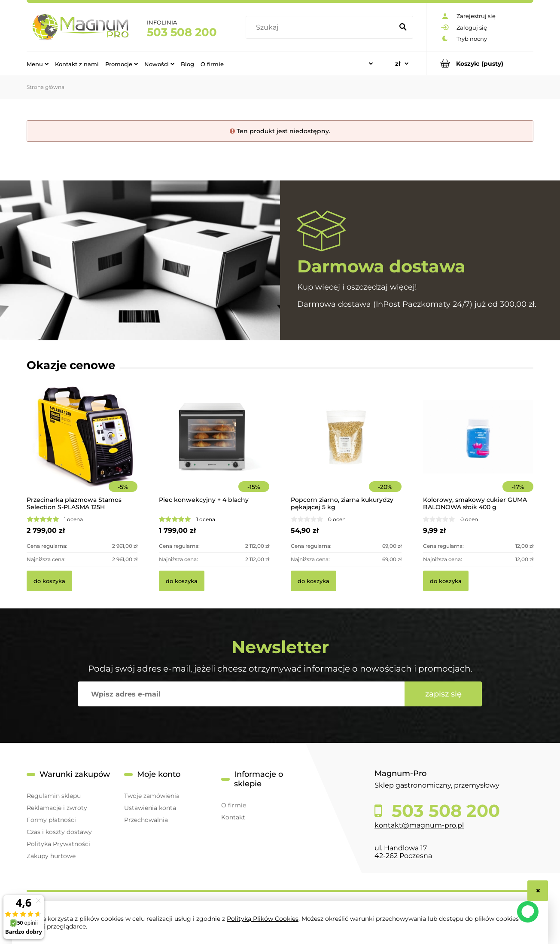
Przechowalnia (146, 820)
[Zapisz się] (443, 694)
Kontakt (233, 817)
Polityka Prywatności (58, 844)
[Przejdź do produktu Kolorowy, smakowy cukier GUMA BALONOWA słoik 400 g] (478, 448)
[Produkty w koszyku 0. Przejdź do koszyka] (480, 63)
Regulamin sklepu (54, 796)
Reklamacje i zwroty (57, 808)
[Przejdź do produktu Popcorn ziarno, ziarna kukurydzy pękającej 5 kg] (346, 448)
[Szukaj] (403, 27)
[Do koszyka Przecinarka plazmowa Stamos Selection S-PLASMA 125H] (49, 581)
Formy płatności (51, 820)
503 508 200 (182, 32)
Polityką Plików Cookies (263, 919)
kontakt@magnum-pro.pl (419, 825)
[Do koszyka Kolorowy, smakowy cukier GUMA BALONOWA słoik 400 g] (446, 581)
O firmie (234, 805)
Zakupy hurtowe (51, 856)
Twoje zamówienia (152, 796)
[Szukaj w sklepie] (321, 27)
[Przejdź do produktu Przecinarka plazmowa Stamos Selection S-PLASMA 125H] (82, 448)
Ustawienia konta (150, 808)
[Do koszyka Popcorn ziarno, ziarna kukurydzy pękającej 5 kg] (313, 581)
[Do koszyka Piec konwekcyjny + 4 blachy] (182, 581)
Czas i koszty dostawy (59, 832)
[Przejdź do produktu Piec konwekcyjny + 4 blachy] (214, 448)
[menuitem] (38, 64)
